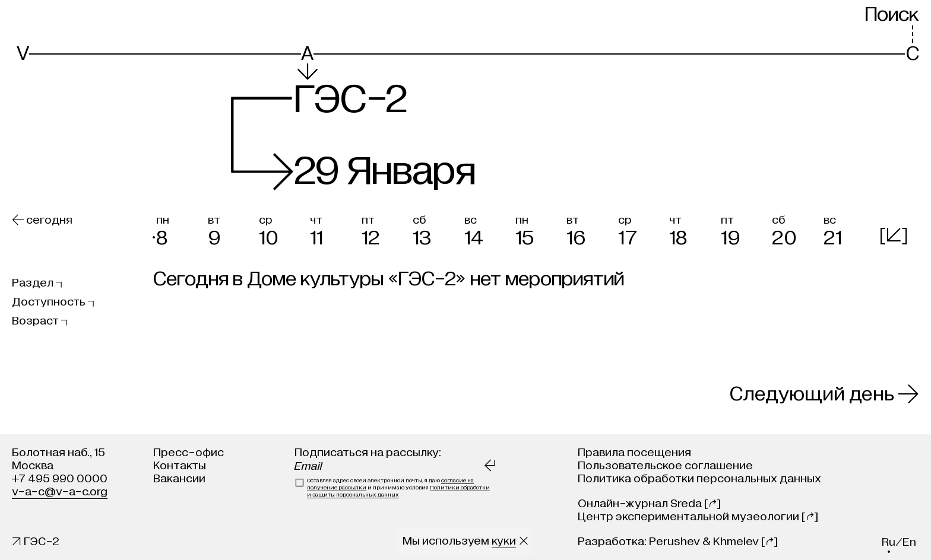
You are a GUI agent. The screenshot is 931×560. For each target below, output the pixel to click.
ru (889, 542)
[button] (179, 229)
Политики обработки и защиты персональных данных (398, 491)
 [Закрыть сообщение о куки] (524, 541)
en (909, 542)
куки (504, 541)
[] (894, 235)
